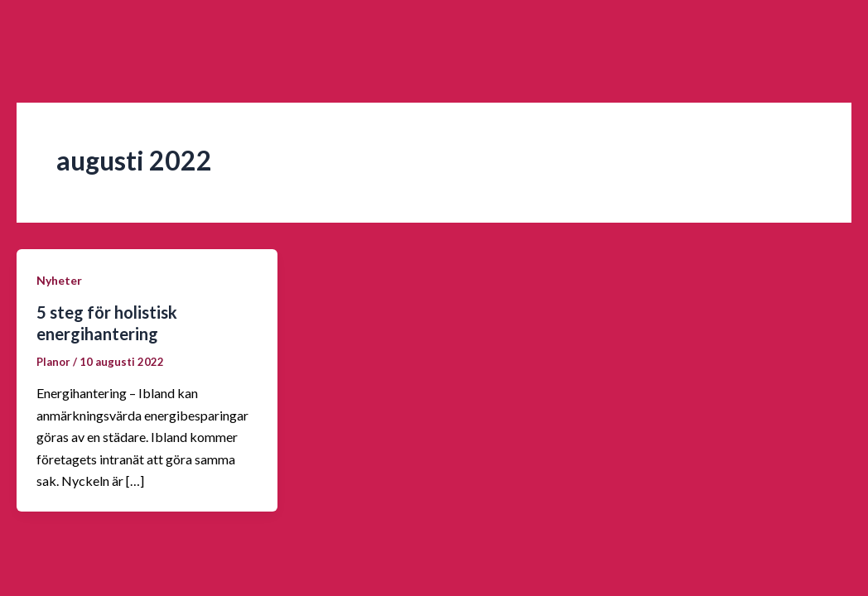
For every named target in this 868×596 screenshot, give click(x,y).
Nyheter (59, 280)
